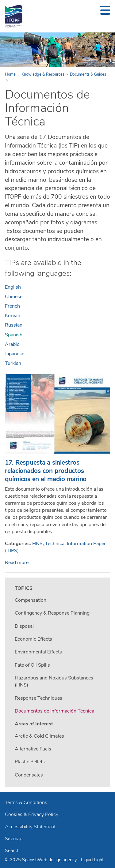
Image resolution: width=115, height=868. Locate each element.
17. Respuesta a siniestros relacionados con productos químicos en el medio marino (46, 471)
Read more (17, 563)
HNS (37, 544)
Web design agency (58, 860)
